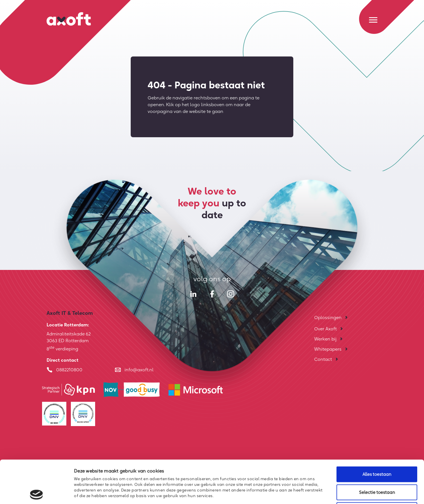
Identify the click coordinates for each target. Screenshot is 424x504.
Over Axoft (325, 329)
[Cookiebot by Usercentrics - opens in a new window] (37, 493)
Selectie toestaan (377, 449)
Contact (323, 359)
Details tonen (307, 493)
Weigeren (377, 467)
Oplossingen (328, 317)
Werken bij (325, 339)
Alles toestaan (377, 431)
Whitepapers (328, 349)
